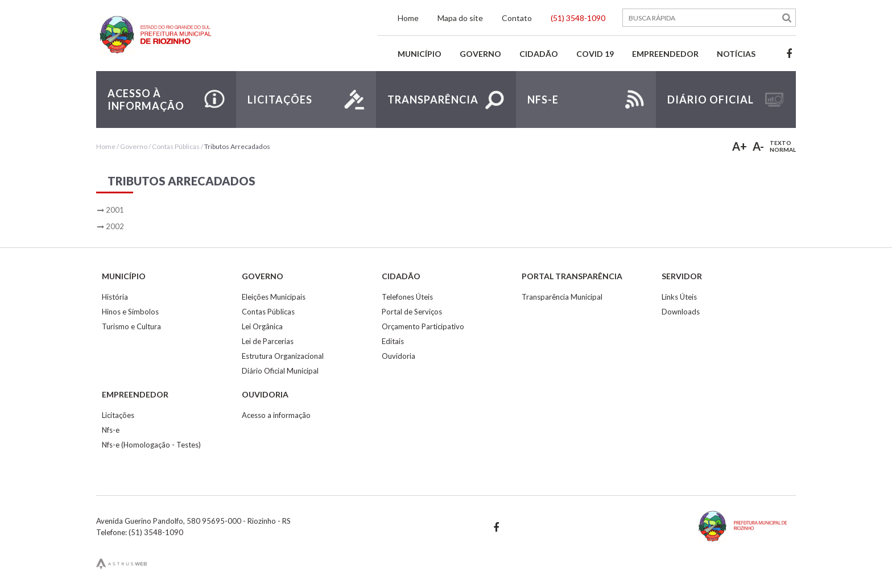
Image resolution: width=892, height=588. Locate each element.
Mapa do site (460, 18)
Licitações (118, 415)
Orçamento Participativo (423, 326)
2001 (115, 210)
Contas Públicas (176, 146)
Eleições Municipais (274, 297)
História (115, 297)
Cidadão (539, 54)
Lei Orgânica (262, 326)
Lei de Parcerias (268, 341)
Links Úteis (679, 297)
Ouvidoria (398, 356)
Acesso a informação (276, 415)
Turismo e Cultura (131, 326)
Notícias (736, 54)
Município (420, 54)
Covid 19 (595, 54)
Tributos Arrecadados (237, 146)
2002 (115, 226)
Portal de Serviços (412, 312)
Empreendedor (665, 54)
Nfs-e (111, 430)
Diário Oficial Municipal (280, 371)
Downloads (681, 312)
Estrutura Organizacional (283, 356)
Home (408, 18)
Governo (480, 54)
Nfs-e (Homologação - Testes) (151, 445)
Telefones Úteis (407, 297)
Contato (517, 18)
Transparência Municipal (562, 297)
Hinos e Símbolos (130, 312)
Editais (393, 341)
